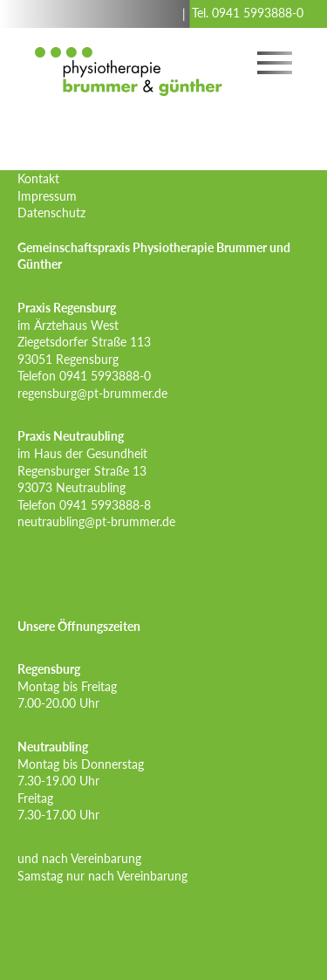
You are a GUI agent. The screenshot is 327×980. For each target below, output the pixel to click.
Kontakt (38, 178)
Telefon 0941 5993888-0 (84, 376)
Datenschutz (51, 212)
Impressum (47, 196)
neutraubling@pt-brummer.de (96, 521)
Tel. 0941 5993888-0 (248, 13)
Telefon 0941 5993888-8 (84, 505)
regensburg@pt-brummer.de (92, 393)
